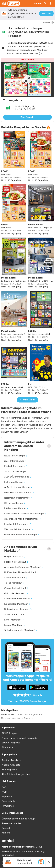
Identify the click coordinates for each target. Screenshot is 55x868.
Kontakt (6, 828)
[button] (51, 4)
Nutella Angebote (11, 765)
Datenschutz (8, 801)
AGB (4, 792)
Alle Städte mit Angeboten (16, 774)
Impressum (7, 796)
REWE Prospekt (10, 733)
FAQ (4, 787)
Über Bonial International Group (18, 819)
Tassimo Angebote (11, 760)
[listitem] (14, 156)
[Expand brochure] (27, 79)
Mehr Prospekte (27, 400)
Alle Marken (8, 747)
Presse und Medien (12, 823)
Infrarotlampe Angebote (29, 714)
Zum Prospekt (27, 117)
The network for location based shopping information (23, 853)
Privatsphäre (8, 806)
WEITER (46, 13)
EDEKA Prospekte (11, 743)
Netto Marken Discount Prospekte (20, 738)
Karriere (6, 833)
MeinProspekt (8, 714)
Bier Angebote (9, 770)
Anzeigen (48, 23)
